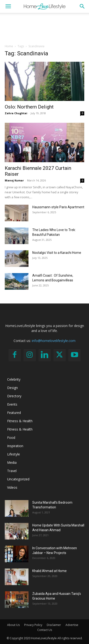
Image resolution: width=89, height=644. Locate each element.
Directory (14, 396)
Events (12, 404)
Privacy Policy (33, 625)
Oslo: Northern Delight (29, 107)
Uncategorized (18, 479)
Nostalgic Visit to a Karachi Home (57, 253)
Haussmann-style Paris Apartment (58, 207)
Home (9, 46)
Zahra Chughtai (16, 113)
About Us (13, 625)
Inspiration (15, 446)
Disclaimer (54, 625)
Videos (12, 487)
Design (12, 388)
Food (11, 438)
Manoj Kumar (14, 180)
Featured (14, 413)
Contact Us (45, 630)
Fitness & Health (20, 421)
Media (12, 462)
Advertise (72, 625)
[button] (8, 6)
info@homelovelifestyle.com (54, 341)
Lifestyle (14, 454)
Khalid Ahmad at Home (49, 571)
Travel (12, 471)
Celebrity (14, 379)
